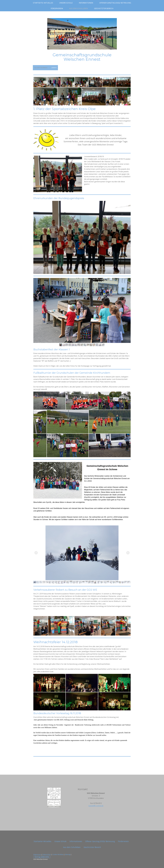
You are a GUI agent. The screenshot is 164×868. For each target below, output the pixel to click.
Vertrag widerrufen (42, 857)
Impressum (37, 854)
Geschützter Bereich (104, 8)
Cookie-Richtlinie (58, 854)
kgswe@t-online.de (96, 806)
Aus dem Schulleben (79, 8)
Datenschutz (47, 854)
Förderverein (57, 8)
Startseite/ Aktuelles (43, 3)
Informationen (86, 3)
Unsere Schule (66, 3)
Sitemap (68, 854)
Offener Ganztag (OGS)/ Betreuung (115, 3)
